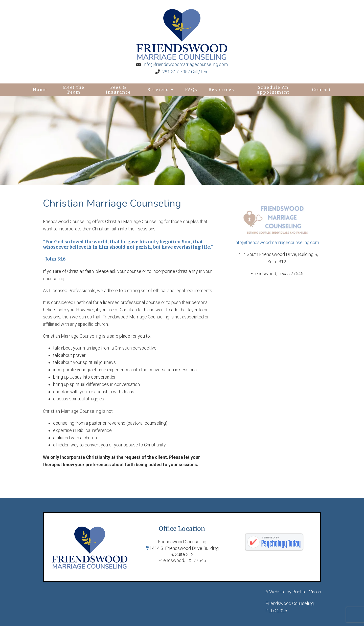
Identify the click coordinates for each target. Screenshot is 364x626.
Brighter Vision (307, 592)
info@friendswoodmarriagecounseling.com (186, 64)
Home (40, 90)
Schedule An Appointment (273, 90)
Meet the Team (74, 90)
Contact (322, 90)
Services (158, 90)
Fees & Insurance (118, 90)
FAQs (191, 90)
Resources (221, 90)
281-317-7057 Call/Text (186, 72)
